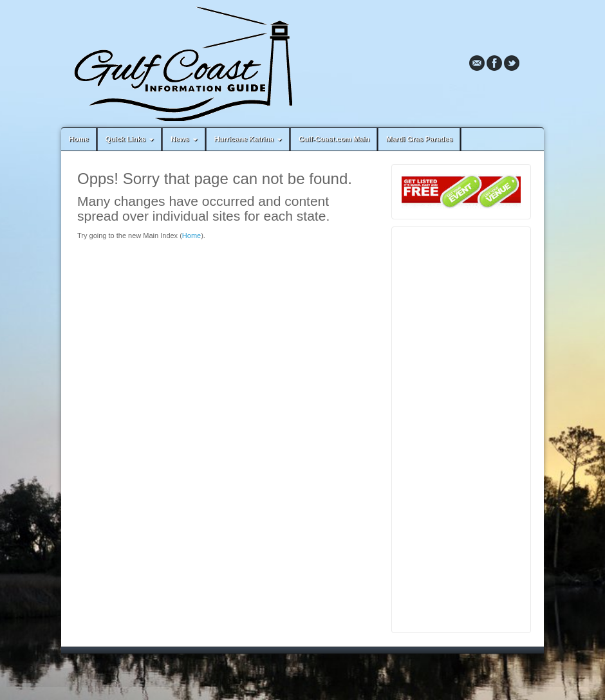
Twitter (512, 63)
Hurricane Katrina (249, 139)
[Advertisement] (461, 430)
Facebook (494, 63)
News (185, 139)
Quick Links (131, 139)
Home (79, 139)
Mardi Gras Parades (419, 139)
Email (477, 63)
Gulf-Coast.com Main (334, 139)
